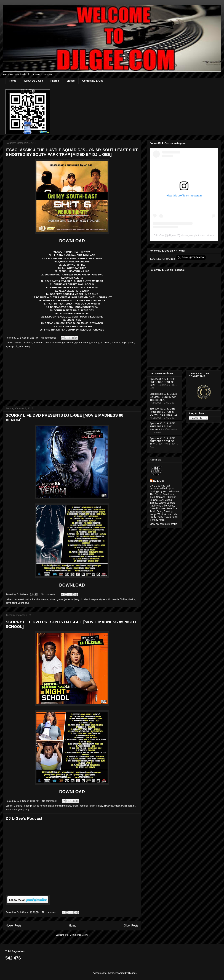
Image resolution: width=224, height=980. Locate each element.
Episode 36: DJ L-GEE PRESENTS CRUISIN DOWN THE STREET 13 (163, 412)
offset (117, 806)
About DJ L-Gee (33, 81)
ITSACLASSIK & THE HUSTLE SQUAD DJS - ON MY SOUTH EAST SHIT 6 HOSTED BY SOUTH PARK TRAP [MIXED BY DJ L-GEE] (72, 152)
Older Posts (131, 926)
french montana (53, 343)
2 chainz (18, 806)
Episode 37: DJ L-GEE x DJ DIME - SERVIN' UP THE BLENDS (163, 397)
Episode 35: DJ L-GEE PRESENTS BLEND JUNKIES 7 (162, 426)
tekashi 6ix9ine (119, 599)
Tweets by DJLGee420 (162, 259)
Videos (71, 81)
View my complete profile (163, 524)
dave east (39, 343)
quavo (131, 343)
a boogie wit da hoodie (35, 806)
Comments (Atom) (79, 935)
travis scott (11, 603)
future (53, 599)
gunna (79, 343)
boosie (17, 343)
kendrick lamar (87, 806)
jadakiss (69, 599)
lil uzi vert (105, 343)
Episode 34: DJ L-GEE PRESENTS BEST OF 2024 (162, 441)
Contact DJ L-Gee (93, 81)
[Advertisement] (72, 375)
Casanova (27, 343)
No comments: (49, 338)
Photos (55, 81)
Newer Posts (14, 926)
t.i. (16, 346)
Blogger (132, 973)
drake (28, 599)
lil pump (95, 343)
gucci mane (68, 343)
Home (13, 81)
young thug (24, 603)
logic (124, 343)
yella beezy (24, 346)
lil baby (87, 343)
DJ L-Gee (159, 235)
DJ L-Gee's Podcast (24, 818)
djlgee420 (174, 235)
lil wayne (116, 343)
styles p (10, 346)
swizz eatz (127, 806)
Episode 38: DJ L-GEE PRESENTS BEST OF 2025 (162, 382)
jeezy (77, 599)
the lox (132, 599)
